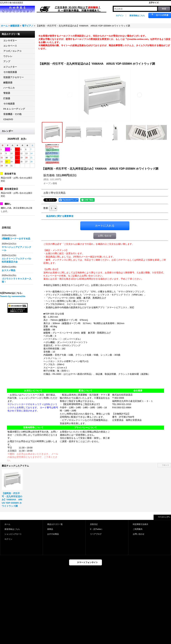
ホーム (7, 524)
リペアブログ (96, 534)
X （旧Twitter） (97, 529)
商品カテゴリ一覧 (55, 524)
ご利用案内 (138, 529)
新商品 (50, 529)
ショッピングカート (13, 534)
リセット (166, 465)
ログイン (120, 16)
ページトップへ (164, 517)
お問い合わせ (105, 236)
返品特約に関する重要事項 (60, 216)
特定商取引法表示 (140, 524)
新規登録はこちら (137, 16)
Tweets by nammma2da (13, 296)
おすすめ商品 (53, 534)
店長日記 (94, 524)
